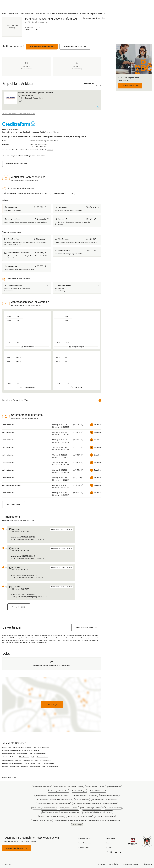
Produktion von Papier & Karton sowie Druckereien (98, 812)
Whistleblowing (147, 864)
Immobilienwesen (97, 799)
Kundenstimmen (84, 847)
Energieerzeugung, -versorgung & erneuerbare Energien (52, 795)
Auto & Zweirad (59, 787)
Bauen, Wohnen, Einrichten (75, 787)
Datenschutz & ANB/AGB (130, 864)
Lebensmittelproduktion (110, 804)
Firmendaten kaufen (85, 843)
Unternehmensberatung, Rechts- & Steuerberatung (70, 820)
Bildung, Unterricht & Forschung (96, 787)
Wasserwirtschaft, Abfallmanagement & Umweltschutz (105, 820)
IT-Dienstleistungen (112, 799)
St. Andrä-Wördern (44, 747)
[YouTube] (116, 852)
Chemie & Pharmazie (115, 787)
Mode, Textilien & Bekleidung (113, 808)
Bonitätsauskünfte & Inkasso (17, 164)
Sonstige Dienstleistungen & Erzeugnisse (52, 816)
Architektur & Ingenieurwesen (42, 787)
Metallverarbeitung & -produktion (91, 808)
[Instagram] (111, 852)
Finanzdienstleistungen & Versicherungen (85, 795)
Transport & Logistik (86, 816)
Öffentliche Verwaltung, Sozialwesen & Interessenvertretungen (60, 812)
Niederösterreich (26, 747)
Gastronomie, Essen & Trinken (109, 795)
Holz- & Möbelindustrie (82, 799)
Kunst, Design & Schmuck (62, 804)
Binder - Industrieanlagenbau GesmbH (35, 93)
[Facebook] (107, 852)
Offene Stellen (111, 839)
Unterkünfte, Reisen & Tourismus (42, 820)
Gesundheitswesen (43, 799)
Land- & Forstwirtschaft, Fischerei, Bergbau (86, 804)
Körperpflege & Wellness (44, 804)
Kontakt (109, 847)
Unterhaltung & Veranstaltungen (105, 816)
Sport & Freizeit (72, 816)
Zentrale (50, 150)
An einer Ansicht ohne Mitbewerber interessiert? (19, 114)
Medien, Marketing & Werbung (69, 808)
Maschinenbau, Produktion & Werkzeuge (45, 808)
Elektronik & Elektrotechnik (98, 791)
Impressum (102, 864)
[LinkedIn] (121, 852)
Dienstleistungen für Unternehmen (58, 791)
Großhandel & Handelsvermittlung (62, 799)
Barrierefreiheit (114, 864)
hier (57, 132)
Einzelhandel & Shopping (79, 791)
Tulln (34, 747)
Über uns (109, 843)
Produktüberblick (84, 839)
